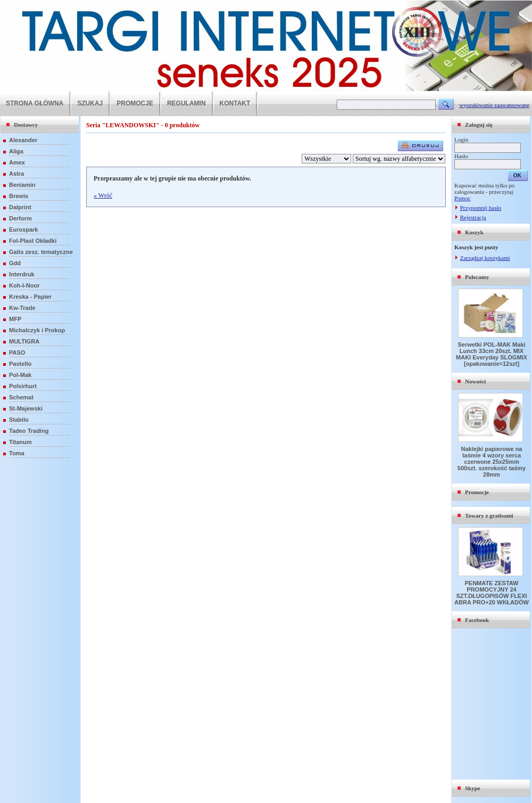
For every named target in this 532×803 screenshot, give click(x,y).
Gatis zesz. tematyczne (41, 252)
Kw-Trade (22, 308)
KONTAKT (235, 103)
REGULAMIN (186, 103)
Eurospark (23, 230)
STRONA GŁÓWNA (35, 103)
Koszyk (474, 232)
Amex (17, 162)
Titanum (20, 442)
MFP (15, 319)
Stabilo (19, 420)
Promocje (477, 492)
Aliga (16, 151)
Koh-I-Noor (24, 285)
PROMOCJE (135, 103)
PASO (17, 353)
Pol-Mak (20, 375)
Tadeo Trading (29, 431)
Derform (20, 218)
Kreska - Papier (30, 297)
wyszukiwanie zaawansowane (494, 105)
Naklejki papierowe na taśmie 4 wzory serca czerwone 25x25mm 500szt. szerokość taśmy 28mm (492, 462)
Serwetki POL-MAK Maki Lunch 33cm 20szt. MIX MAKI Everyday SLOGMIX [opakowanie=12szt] (492, 354)
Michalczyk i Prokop (37, 330)
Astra (16, 174)
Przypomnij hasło (481, 208)
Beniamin (22, 185)
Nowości (475, 381)
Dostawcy (26, 125)
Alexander (23, 140)
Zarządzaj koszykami (485, 258)
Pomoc (463, 198)
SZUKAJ (90, 103)
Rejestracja (473, 217)
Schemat (21, 397)
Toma (17, 453)
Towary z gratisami (489, 515)
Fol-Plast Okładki (33, 241)
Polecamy (477, 277)
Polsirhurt (23, 386)
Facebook (477, 620)
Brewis (19, 196)
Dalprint (20, 207)
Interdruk (22, 274)
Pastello (20, 364)
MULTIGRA (24, 341)
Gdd (15, 263)
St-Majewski (26, 408)
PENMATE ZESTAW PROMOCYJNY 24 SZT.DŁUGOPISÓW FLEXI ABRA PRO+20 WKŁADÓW (492, 593)
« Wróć (103, 195)
